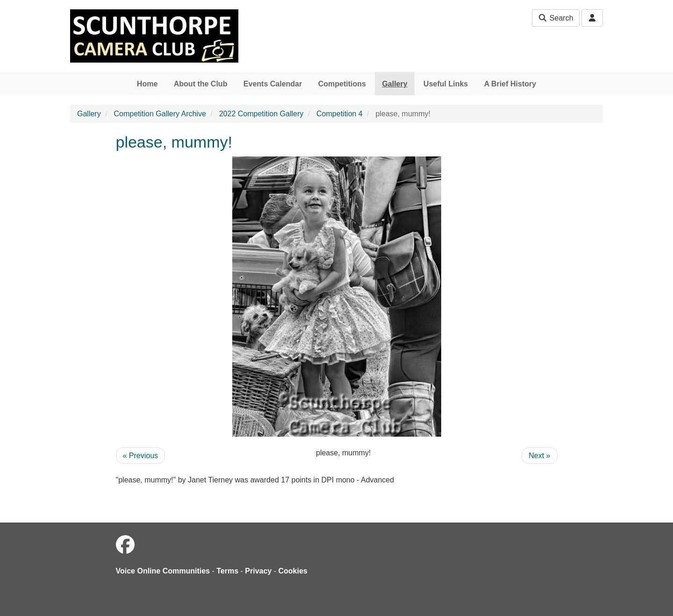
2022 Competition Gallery (261, 114)
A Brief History (510, 84)
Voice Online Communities (163, 571)
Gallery (394, 84)
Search (555, 18)
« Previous (141, 456)
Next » (539, 456)
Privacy (258, 571)
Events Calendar (273, 84)
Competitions (342, 84)
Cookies (293, 571)
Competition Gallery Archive (160, 114)
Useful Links (446, 84)
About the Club (201, 84)
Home (147, 84)
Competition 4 (340, 114)
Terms (227, 571)
